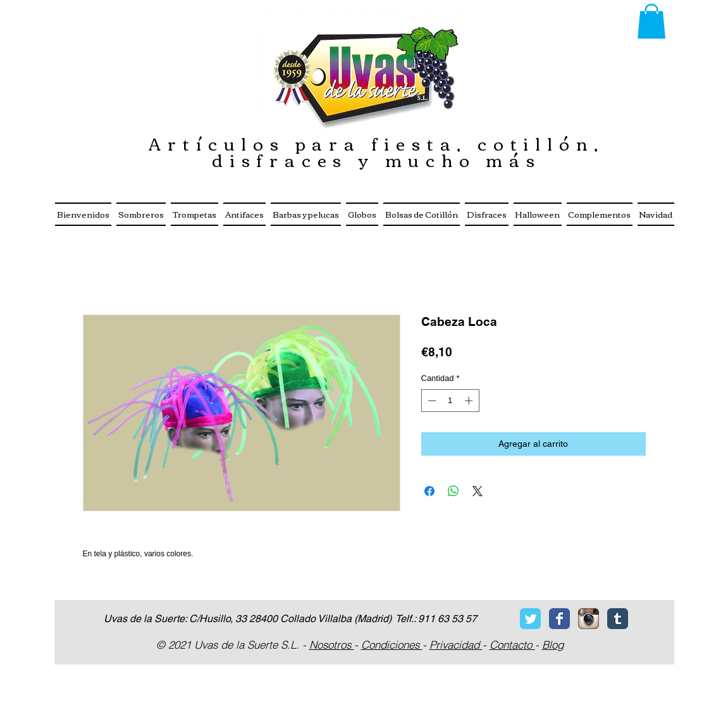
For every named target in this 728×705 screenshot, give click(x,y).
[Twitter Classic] (530, 619)
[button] (651, 21)
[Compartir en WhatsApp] (453, 491)
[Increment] (470, 401)
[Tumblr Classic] (618, 619)
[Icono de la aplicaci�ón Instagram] (589, 619)
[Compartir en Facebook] (429, 491)
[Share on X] (478, 491)
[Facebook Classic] (559, 619)
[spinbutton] (450, 401)
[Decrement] (431, 401)
